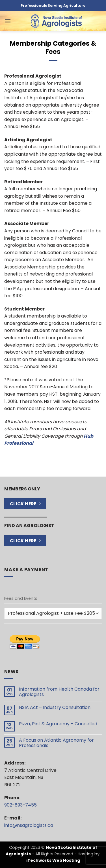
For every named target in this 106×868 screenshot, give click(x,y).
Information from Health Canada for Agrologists (59, 692)
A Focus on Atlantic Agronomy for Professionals (56, 743)
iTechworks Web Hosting (53, 860)
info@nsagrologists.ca (29, 825)
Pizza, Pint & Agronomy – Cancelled (58, 724)
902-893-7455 (20, 805)
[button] (8, 21)
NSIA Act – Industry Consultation (55, 707)
